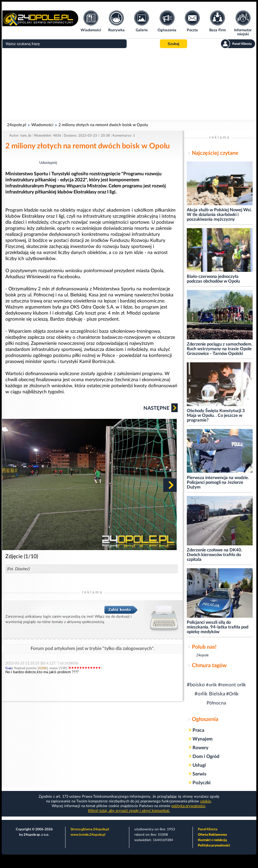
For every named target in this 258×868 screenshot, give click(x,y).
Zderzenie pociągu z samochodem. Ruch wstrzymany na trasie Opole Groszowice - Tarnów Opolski (220, 349)
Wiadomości (42, 125)
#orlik (211, 685)
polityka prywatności (188, 806)
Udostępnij (48, 163)
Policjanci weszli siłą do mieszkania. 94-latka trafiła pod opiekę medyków (218, 627)
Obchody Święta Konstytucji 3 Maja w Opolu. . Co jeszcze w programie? (216, 416)
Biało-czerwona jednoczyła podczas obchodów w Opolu (213, 279)
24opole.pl (17, 125)
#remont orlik (232, 685)
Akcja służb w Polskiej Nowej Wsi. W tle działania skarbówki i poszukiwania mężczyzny (219, 215)
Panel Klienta (208, 829)
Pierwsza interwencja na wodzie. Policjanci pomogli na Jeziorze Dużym (218, 483)
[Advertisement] (129, 84)
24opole (202, 655)
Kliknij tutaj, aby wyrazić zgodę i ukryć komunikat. (129, 811)
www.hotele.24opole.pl (88, 835)
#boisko (196, 685)
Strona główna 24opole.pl (90, 829)
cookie (206, 801)
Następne (161, 408)
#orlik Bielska (210, 694)
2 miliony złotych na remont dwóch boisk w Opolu (103, 125)
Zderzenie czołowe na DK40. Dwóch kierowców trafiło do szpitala (214, 555)
